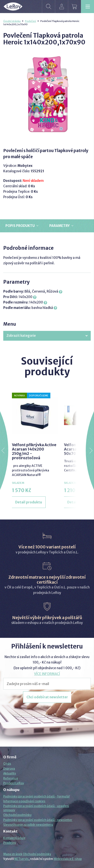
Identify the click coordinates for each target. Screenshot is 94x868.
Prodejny (10, 843)
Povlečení (31, 21)
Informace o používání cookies (24, 801)
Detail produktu (29, 502)
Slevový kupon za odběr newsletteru (28, 825)
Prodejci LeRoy (14, 783)
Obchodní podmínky (17, 815)
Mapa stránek (13, 854)
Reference (11, 778)
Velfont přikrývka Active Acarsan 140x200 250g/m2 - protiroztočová (34, 452)
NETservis (21, 859)
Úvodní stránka (12, 21)
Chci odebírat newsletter (47, 697)
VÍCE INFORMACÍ (47, 674)
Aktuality (10, 773)
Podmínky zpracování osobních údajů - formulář (36, 797)
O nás (7, 764)
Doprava (9, 769)
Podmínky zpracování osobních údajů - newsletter (38, 820)
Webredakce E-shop (68, 859)
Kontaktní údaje (14, 838)
